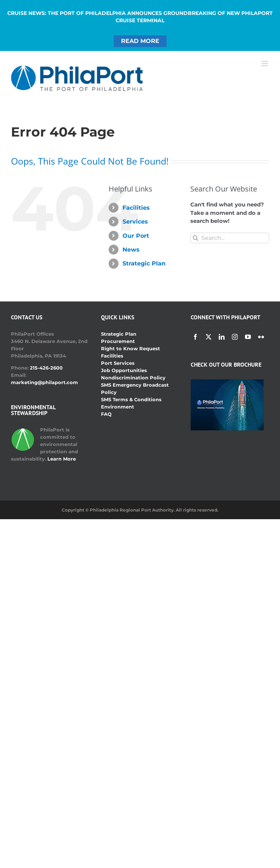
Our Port (136, 236)
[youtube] (248, 337)
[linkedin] (222, 337)
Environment (118, 407)
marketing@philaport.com (44, 382)
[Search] (196, 238)
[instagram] (235, 337)
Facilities (136, 208)
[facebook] (195, 337)
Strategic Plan (144, 263)
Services (135, 222)
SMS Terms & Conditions (131, 399)
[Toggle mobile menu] (265, 64)
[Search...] (230, 238)
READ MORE (140, 41)
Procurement (118, 341)
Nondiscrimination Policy (133, 378)
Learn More (62, 459)
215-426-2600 (46, 368)
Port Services (118, 363)
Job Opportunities (124, 370)
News (131, 250)
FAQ (106, 414)
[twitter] (209, 337)
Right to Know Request (131, 348)
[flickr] (261, 337)
